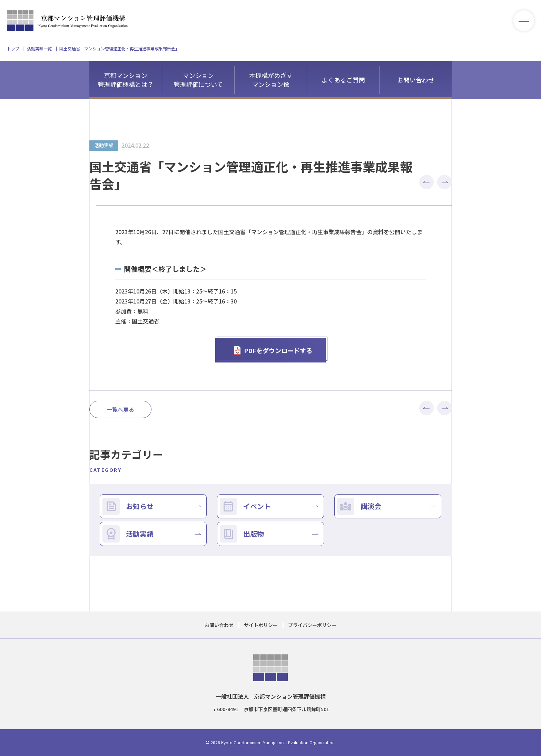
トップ (13, 48)
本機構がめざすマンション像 (271, 80)
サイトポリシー (261, 625)
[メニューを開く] (524, 21)
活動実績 (140, 534)
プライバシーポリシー (312, 625)
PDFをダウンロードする (272, 350)
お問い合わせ (416, 80)
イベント (257, 506)
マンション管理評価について (198, 80)
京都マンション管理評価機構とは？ (126, 80)
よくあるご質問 (343, 80)
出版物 (254, 534)
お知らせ (140, 506)
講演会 (371, 506)
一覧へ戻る (120, 409)
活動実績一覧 (39, 48)
